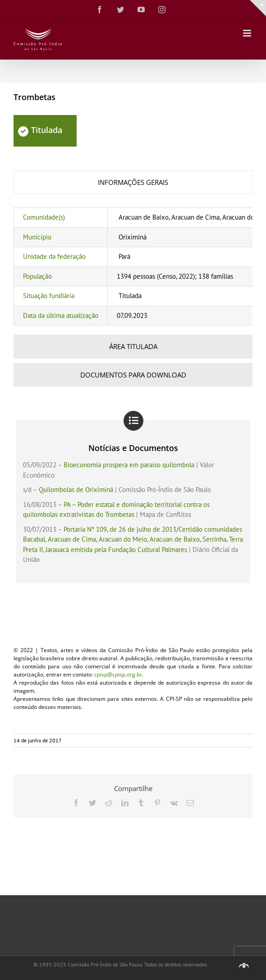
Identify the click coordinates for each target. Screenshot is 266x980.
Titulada (40, 130)
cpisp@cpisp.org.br (118, 674)
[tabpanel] (133, 267)
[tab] (133, 182)
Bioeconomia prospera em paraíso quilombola (129, 465)
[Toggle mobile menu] (248, 33)
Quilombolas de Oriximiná (76, 490)
